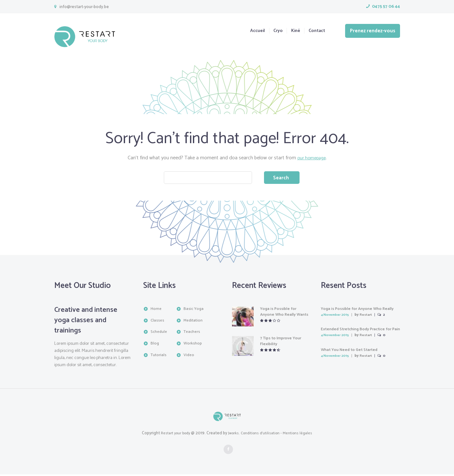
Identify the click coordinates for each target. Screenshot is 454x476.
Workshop (194, 345)
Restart (371, 317)
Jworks (232, 435)
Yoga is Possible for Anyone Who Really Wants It (280, 316)
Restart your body (172, 435)
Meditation (194, 322)
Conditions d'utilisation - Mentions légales (279, 435)
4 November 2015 (337, 317)
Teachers (193, 333)
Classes (158, 322)
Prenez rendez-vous (373, 31)
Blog (155, 345)
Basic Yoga (194, 310)
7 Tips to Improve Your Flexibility (283, 343)
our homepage (311, 158)
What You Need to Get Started (353, 351)
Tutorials (159, 356)
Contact (316, 31)
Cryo (272, 31)
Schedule (160, 333)
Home (157, 310)
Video (189, 356)
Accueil (248, 31)
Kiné (291, 31)
